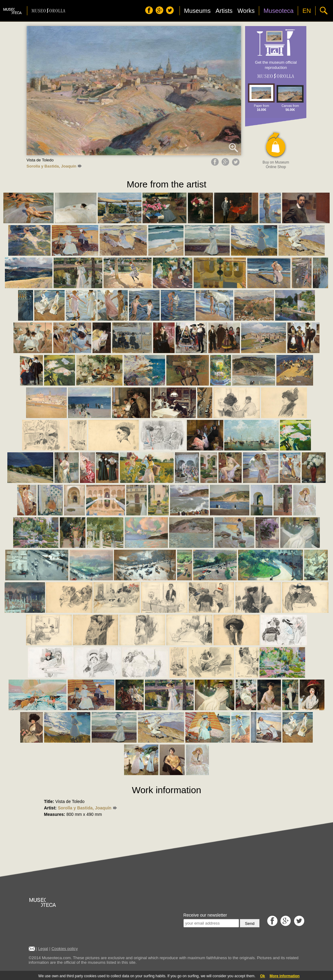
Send (250, 923)
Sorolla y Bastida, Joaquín (54, 166)
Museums (197, 11)
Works (246, 11)
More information (285, 976)
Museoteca (278, 11)
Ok (263, 976)
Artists (224, 11)
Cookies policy (65, 949)
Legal (43, 949)
